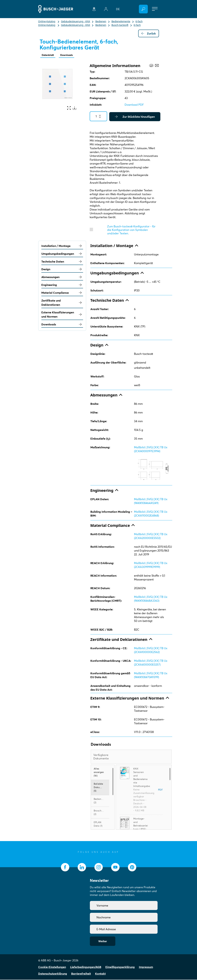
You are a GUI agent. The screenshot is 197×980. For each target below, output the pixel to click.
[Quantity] (98, 117)
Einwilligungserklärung (120, 967)
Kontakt (100, 974)
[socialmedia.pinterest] (132, 868)
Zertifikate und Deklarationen (62, 303)
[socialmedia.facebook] (65, 868)
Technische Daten (62, 262)
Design (62, 270)
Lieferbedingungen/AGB (86, 967)
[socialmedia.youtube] (115, 868)
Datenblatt (49, 55)
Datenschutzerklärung (53, 974)
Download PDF (134, 105)
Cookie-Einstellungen (52, 967)
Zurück (149, 33)
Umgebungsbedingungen (62, 254)
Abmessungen (62, 277)
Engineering (62, 285)
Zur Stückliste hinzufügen (135, 117)
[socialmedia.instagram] (99, 868)
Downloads (70, 55)
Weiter (103, 942)
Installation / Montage (62, 246)
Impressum (146, 967)
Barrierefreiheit (81, 974)
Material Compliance (62, 293)
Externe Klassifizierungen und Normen (62, 315)
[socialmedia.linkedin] (82, 868)
